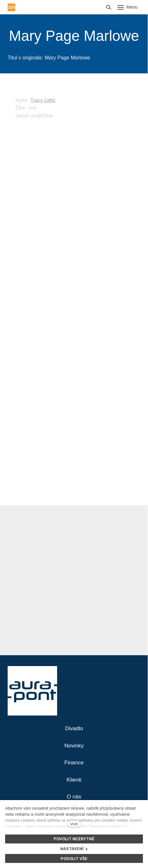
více (74, 824)
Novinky (74, 746)
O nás (74, 797)
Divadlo (74, 728)
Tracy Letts (43, 107)
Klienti (74, 780)
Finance (74, 763)
